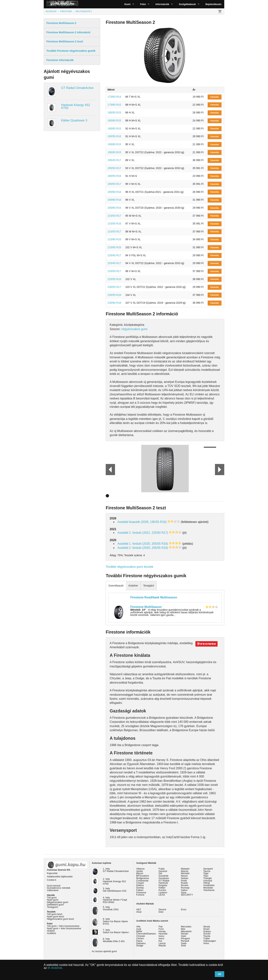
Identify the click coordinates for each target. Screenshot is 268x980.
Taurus (207, 871)
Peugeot (185, 938)
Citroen (140, 938)
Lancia (162, 943)
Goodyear (164, 878)
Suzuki (207, 934)
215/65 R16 (114, 247)
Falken (140, 890)
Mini (183, 929)
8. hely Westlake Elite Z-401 (114, 940)
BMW (139, 931)
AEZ (139, 909)
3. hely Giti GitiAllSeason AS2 (115, 890)
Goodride (163, 876)
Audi (139, 929)
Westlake (208, 888)
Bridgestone (143, 878)
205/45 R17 (114, 160)
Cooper (140, 883)
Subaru (207, 931)
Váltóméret (53, 890)
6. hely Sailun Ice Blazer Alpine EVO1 (115, 921)
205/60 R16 (114, 192)
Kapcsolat (52, 873)
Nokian (185, 878)
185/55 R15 (114, 113)
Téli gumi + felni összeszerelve (63, 926)
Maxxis (185, 871)
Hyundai (163, 934)
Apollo (140, 871)
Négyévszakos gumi (58, 902)
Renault (185, 941)
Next (220, 470)
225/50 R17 (114, 271)
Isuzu (161, 936)
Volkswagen (210, 941)
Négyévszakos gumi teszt (60, 919)
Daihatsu (141, 943)
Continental (142, 881)
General (163, 871)
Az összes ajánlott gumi (104, 951)
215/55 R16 (114, 224)
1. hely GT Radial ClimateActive (116, 870)
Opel (183, 936)
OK (220, 974)
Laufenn (163, 893)
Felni (143, 4)
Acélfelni (51, 933)
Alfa (138, 927)
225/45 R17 (114, 255)
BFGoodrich (143, 876)
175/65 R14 (114, 97)
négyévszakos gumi (134, 329)
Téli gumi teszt (55, 914)
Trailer (207, 938)
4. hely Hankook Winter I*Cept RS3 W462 (115, 900)
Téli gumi (52, 898)
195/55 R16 (114, 136)
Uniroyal (208, 881)
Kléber (162, 888)
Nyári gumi (53, 900)
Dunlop (140, 888)
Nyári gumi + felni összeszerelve (64, 928)
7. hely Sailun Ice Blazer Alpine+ (116, 931)
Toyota (207, 936)
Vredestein (209, 885)
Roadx (184, 883)
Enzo (184, 909)
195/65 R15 (114, 144)
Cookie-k (52, 880)
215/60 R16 (114, 239)
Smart (206, 929)
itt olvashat (55, 968)
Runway (185, 888)
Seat (183, 946)
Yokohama (209, 890)
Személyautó (116, 586)
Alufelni (51, 931)
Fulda (162, 869)
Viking (206, 883)
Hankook (163, 883)
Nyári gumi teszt (55, 916)
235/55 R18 (114, 295)
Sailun (184, 890)
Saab (184, 943)
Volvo (206, 943)
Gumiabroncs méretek (59, 888)
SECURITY (187, 895)
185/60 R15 (114, 121)
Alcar (139, 912)
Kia (160, 941)
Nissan (185, 934)
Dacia (139, 941)
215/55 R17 (114, 232)
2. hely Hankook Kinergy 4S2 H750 (114, 881)
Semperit (208, 869)
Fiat (161, 927)
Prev (109, 470)
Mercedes (186, 927)
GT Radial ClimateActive (77, 88)
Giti (160, 873)
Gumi (127, 4)
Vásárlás (214, 97)
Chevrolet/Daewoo (146, 934)
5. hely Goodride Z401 (111, 908)
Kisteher (133, 586)
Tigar (206, 873)
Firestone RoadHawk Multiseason (154, 597)
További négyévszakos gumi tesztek (129, 567)
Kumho (162, 890)
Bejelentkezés (213, 4)
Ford (161, 929)
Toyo (206, 876)
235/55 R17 (114, 287)
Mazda (162, 946)
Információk (162, 4)
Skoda (207, 927)
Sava (184, 893)
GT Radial (164, 881)
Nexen (184, 876)
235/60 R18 (114, 303)
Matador (185, 869)
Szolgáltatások (187, 4)
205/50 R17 (114, 168)
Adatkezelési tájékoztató (60, 877)
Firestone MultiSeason (146, 607)
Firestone (141, 893)
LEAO (162, 895)
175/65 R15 (114, 105)
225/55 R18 (114, 279)
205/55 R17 (114, 184)
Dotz (161, 912)
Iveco (161, 938)
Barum (140, 873)
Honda (162, 931)
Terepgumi (52, 907)
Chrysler (141, 936)
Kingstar (163, 885)
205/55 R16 (114, 176)
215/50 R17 (114, 216)
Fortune (140, 895)
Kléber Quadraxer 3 (74, 120)
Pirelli (184, 881)
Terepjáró (149, 586)
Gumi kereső (54, 886)
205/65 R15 (114, 208)
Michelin (185, 873)
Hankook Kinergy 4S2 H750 (76, 106)
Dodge (140, 946)
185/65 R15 (114, 128)
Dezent (162, 909)
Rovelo (185, 885)
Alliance (140, 869)
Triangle (208, 878)
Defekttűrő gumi (55, 905)
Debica (140, 885)
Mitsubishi (186, 931)
